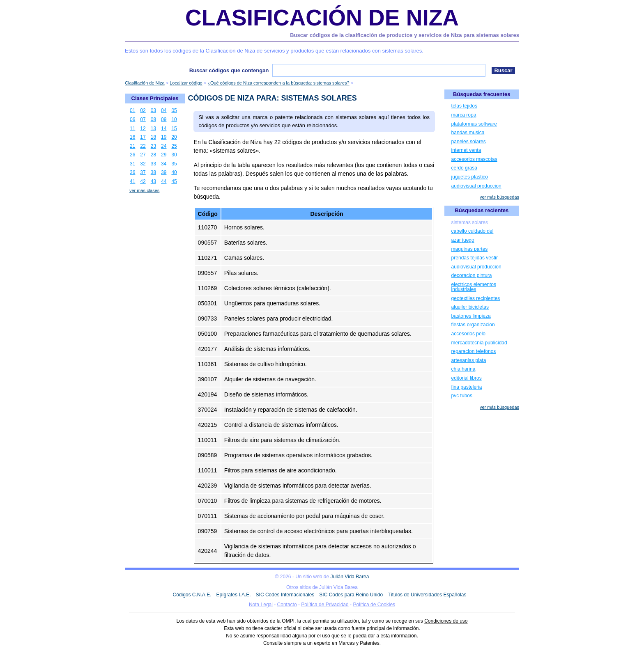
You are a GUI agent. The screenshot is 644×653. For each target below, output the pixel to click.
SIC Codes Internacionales (285, 595)
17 (143, 137)
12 (143, 128)
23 (153, 146)
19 (164, 137)
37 (143, 172)
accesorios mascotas (474, 159)
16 (132, 137)
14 (164, 128)
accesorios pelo (468, 334)
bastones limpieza (471, 316)
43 (153, 181)
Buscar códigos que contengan (229, 70)
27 (143, 155)
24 (164, 146)
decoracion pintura (472, 275)
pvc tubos (462, 396)
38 (153, 172)
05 (174, 110)
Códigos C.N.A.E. (192, 595)
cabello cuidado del (473, 231)
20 (174, 137)
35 (174, 164)
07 (143, 119)
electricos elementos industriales (474, 287)
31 (132, 164)
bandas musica (468, 133)
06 (132, 119)
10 (174, 119)
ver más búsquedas (499, 197)
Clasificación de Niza (322, 18)
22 (143, 146)
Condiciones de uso (446, 621)
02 (143, 110)
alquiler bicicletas (470, 307)
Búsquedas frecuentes (482, 94)
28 (153, 155)
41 (132, 181)
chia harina (463, 369)
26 (132, 155)
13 (153, 128)
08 (153, 119)
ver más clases (144, 190)
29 (164, 155)
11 (132, 128)
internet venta (466, 150)
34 (164, 164)
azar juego (463, 240)
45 (174, 181)
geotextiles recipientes (476, 298)
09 (164, 119)
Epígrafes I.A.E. (234, 595)
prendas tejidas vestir (475, 258)
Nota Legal (261, 605)
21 (132, 146)
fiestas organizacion (473, 325)
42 (143, 181)
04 (164, 110)
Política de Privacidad (325, 605)
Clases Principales (155, 98)
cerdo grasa (464, 168)
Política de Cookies (374, 605)
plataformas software (474, 124)
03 (153, 110)
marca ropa (464, 115)
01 (132, 110)
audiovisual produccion (476, 186)
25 (174, 146)
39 (164, 172)
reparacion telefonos (474, 351)
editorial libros (467, 378)
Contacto (287, 605)
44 (164, 181)
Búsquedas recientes (482, 210)
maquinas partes (470, 249)
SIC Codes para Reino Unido (351, 595)
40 (174, 172)
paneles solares (469, 142)
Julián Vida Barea (350, 577)
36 (132, 172)
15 (174, 128)
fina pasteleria (467, 387)
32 (143, 164)
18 (153, 137)
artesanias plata (469, 360)
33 (153, 164)
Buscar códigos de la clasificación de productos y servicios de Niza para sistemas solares (405, 35)
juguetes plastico (470, 177)
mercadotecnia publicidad (479, 343)
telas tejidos (464, 106)
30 (174, 155)
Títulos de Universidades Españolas (427, 595)
